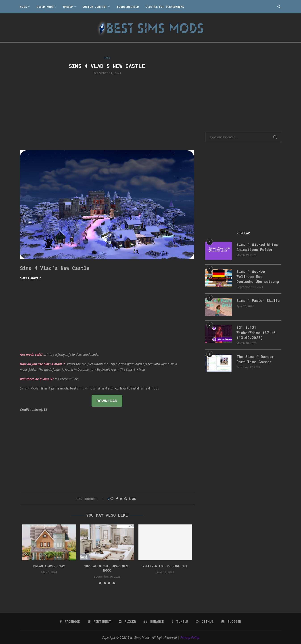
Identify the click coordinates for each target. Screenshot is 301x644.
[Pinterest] (99, 622)
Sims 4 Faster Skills (258, 300)
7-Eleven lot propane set (165, 566)
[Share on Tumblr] (130, 499)
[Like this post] (112, 499)
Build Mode (45, 7)
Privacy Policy (190, 637)
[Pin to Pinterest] (126, 499)
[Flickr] (127, 622)
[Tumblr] (180, 622)
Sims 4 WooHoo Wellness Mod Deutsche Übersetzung (258, 276)
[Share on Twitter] (121, 499)
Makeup (68, 7)
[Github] (205, 622)
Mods (23, 7)
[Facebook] (70, 622)
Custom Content (95, 7)
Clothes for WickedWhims (165, 7)
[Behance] (154, 622)
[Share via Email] (134, 499)
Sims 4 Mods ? (30, 278)
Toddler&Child (128, 7)
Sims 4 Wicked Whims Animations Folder (257, 247)
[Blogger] (231, 622)
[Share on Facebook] (117, 499)
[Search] (279, 7)
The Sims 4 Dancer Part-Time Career (255, 359)
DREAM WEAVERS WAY (49, 566)
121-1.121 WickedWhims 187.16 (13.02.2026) (256, 333)
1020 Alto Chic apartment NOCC (107, 568)
